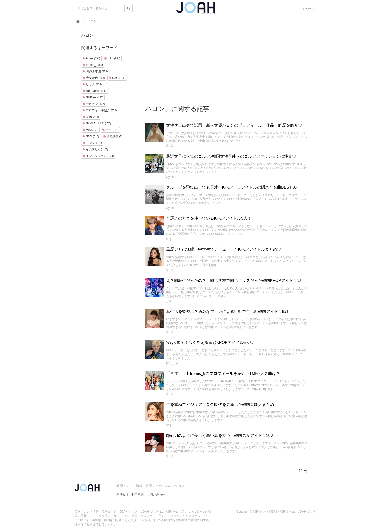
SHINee (93, 97)
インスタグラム (98, 156)
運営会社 (122, 495)
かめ (169, 301)
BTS (112, 58)
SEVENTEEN (97, 123)
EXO (117, 78)
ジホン (91, 117)
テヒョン (94, 104)
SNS (91, 136)
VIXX (90, 130)
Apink (91, 58)
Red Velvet (95, 91)
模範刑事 (113, 136)
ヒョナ (92, 84)
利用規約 (138, 495)
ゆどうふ (172, 363)
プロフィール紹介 (100, 110)
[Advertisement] (226, 65)
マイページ (307, 9)
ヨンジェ (92, 143)
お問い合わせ (156, 495)
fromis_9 (93, 65)
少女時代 (94, 78)
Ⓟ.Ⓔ (170, 146)
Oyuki (170, 177)
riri (168, 239)
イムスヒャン (95, 149)
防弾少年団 (95, 71)
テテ (110, 130)
